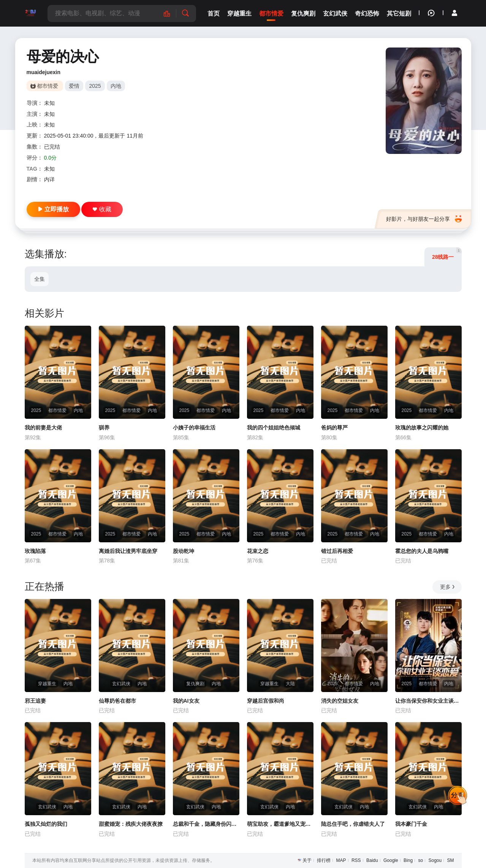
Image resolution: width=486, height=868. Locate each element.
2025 (95, 86)
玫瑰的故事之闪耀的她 (422, 428)
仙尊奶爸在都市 (117, 701)
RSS (356, 860)
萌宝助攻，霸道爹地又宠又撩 (280, 824)
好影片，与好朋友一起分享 (424, 219)
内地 (116, 86)
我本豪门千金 (411, 824)
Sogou (435, 860)
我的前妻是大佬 (43, 428)
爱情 (74, 86)
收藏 (102, 209)
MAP (341, 860)
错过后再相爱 (337, 551)
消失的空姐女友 (340, 701)
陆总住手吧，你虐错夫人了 (353, 824)
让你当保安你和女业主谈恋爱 (428, 701)
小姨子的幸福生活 (194, 428)
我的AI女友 (186, 701)
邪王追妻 (35, 701)
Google (391, 860)
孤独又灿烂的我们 (46, 824)
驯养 (104, 428)
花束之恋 (258, 551)
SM (451, 860)
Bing (408, 860)
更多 (448, 587)
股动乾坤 (184, 551)
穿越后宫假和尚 (266, 701)
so (420, 860)
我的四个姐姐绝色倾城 (274, 428)
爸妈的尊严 (334, 428)
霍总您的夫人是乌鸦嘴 (422, 551)
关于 (307, 860)
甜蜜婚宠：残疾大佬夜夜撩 (131, 824)
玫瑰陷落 (35, 551)
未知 (49, 103)
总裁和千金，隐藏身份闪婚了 (206, 824)
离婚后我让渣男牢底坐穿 (128, 551)
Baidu (372, 860)
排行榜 (324, 860)
